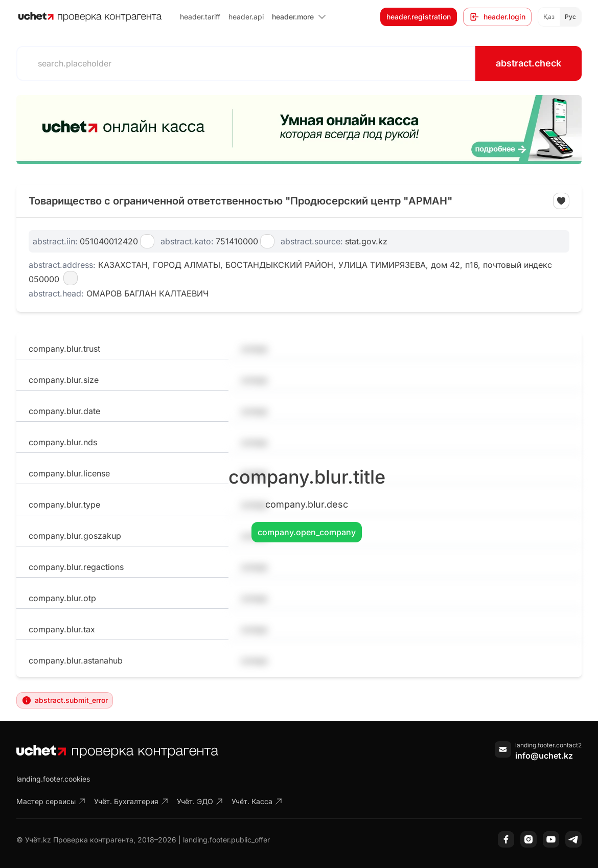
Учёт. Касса (257, 801)
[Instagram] (528, 839)
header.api (246, 17)
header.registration (419, 17)
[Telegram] (573, 839)
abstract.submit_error (65, 700)
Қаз (549, 17)
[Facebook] (506, 839)
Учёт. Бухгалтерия (131, 801)
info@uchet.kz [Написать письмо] (544, 756)
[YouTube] (551, 839)
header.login (497, 17)
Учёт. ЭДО (200, 801)
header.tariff (200, 17)
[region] (299, 130)
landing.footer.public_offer (226, 840)
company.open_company (307, 532)
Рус (570, 17)
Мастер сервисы (51, 801)
